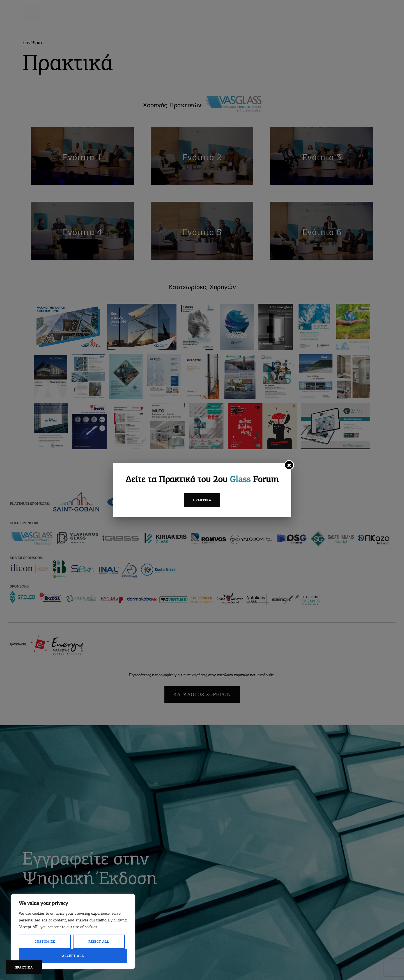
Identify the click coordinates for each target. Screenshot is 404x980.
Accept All (73, 956)
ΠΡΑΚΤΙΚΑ (24, 967)
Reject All (99, 942)
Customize (45, 942)
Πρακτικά (202, 500)
